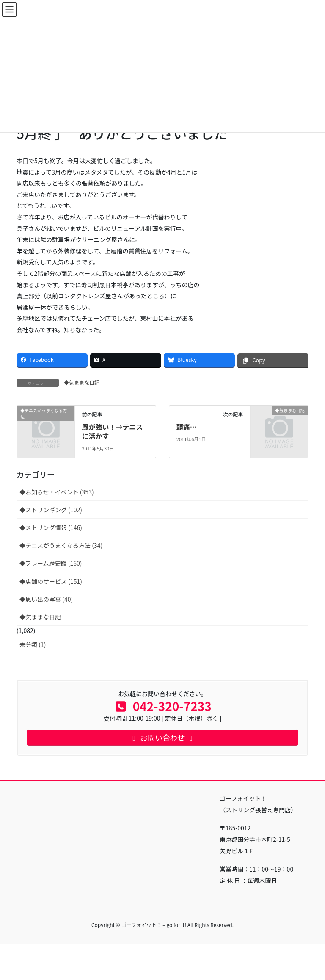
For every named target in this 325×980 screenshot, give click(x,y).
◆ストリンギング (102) (51, 510)
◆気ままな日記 (82, 382)
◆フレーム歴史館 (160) (51, 563)
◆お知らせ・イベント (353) (57, 492)
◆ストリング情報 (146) (51, 527)
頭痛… (187, 427)
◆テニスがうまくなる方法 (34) (61, 545)
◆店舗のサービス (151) (51, 581)
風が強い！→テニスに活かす (112, 431)
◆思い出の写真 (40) (46, 599)
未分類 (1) (33, 644)
